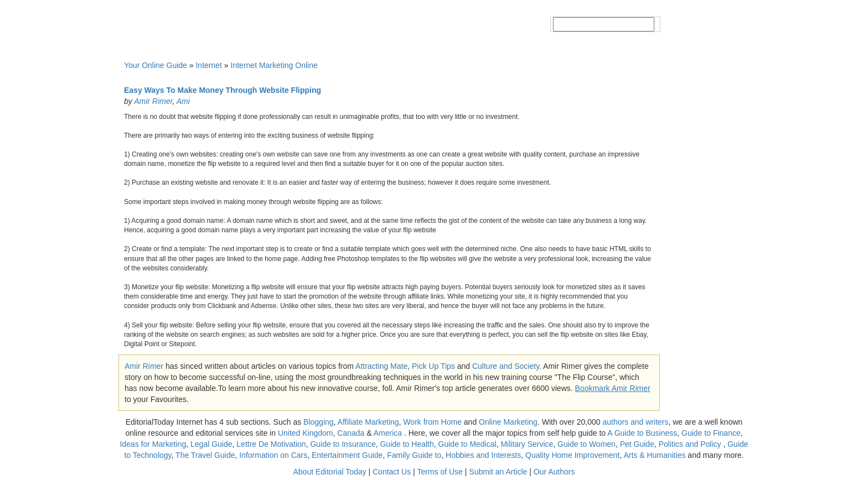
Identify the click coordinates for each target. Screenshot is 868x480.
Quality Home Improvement (572, 455)
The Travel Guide (205, 455)
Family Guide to (414, 455)
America (388, 433)
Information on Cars (273, 455)
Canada (351, 433)
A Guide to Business (642, 433)
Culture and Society (506, 366)
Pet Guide (637, 444)
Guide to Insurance (343, 444)
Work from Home (432, 422)
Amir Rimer (153, 101)
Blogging (319, 422)
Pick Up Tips (433, 366)
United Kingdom (306, 433)
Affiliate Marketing (368, 422)
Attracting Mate (381, 366)
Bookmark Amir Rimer (613, 388)
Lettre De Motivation (271, 444)
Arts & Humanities (654, 455)
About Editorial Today (330, 472)
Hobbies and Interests (483, 455)
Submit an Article (498, 472)
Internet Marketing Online (274, 65)
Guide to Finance (711, 433)
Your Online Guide (156, 65)
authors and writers (635, 422)
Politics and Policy (691, 444)
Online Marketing (508, 422)
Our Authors (554, 472)
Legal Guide (211, 444)
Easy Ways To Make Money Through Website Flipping (223, 90)
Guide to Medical (467, 444)
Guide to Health (407, 444)
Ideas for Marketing (153, 444)
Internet (208, 65)
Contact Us (392, 472)
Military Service (527, 444)
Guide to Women (587, 444)
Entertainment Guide (347, 455)
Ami (183, 101)
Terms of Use (440, 472)
